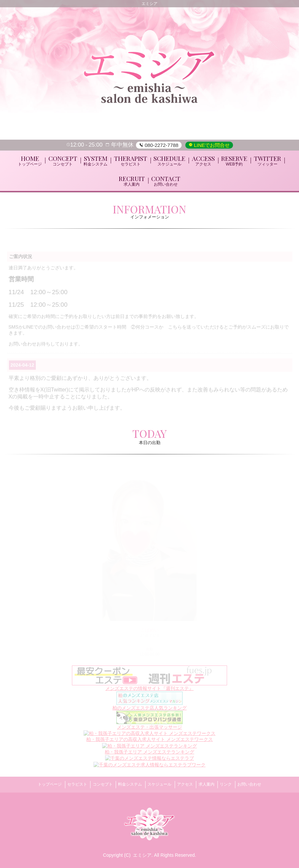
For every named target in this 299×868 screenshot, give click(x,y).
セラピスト (67, 787)
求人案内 (213, 787)
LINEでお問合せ (211, 145)
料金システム (127, 787)
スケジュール (159, 787)
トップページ (36, 787)
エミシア (142, 855)
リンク (236, 787)
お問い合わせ (263, 787)
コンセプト (95, 787)
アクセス (188, 787)
